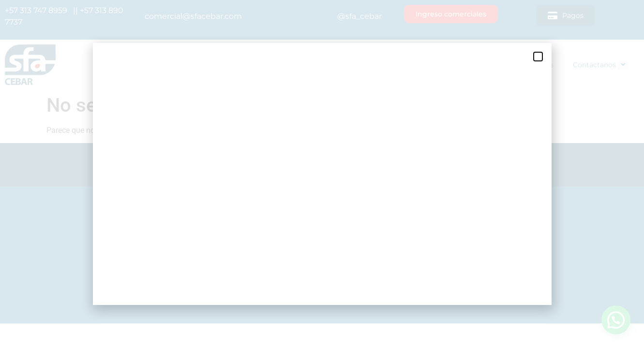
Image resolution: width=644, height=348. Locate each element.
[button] (538, 57)
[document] (322, 174)
